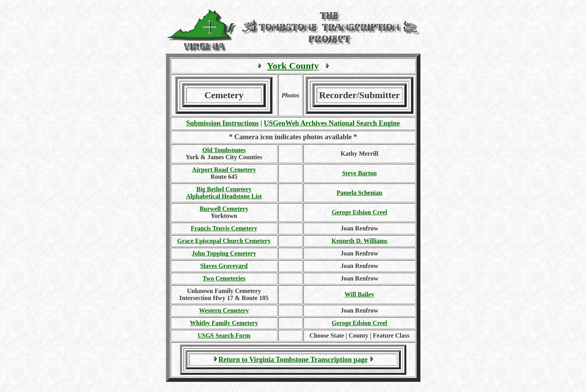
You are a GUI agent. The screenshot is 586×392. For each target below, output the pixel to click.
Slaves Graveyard (224, 266)
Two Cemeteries (224, 278)
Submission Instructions (223, 123)
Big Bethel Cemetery (224, 189)
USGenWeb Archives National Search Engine (332, 123)
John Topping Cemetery (224, 253)
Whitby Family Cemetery (224, 323)
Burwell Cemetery (224, 209)
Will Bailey (359, 294)
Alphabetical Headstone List (224, 196)
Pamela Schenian (360, 193)
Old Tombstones (224, 150)
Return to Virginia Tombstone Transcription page (293, 360)
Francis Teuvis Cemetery (224, 228)
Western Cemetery (224, 310)
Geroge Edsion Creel (359, 212)
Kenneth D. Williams (360, 241)
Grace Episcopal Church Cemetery (224, 241)
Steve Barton (359, 173)
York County (293, 66)
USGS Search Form (224, 335)
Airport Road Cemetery (224, 170)
